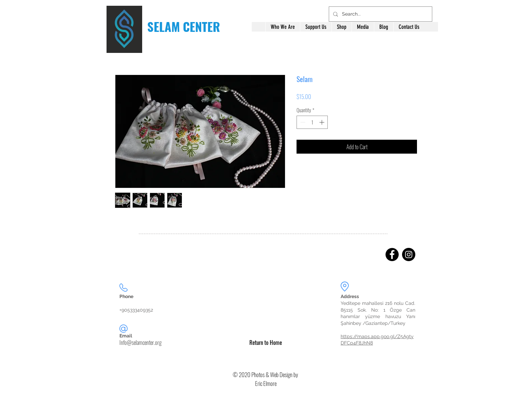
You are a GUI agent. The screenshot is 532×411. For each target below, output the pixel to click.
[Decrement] (302, 122)
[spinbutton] (312, 122)
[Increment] (322, 122)
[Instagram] (409, 255)
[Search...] (380, 14)
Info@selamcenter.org (140, 342)
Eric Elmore (266, 383)
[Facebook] (392, 255)
